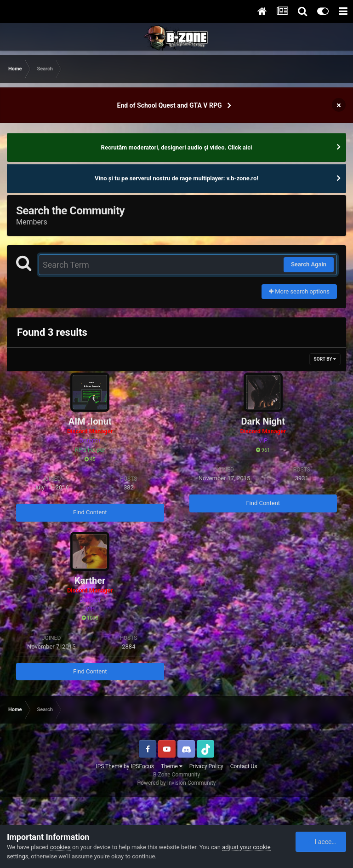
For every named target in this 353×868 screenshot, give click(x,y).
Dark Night (263, 421)
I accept (321, 842)
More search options (299, 291)
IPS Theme (109, 766)
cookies (60, 847)
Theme (172, 766)
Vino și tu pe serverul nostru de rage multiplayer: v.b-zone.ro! (176, 178)
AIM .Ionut (90, 421)
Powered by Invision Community (177, 783)
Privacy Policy (206, 766)
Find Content (90, 512)
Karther (90, 581)
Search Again (309, 264)
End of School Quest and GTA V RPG (170, 105)
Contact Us (244, 766)
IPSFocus (142, 766)
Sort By (325, 359)
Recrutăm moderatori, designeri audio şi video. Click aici (177, 147)
